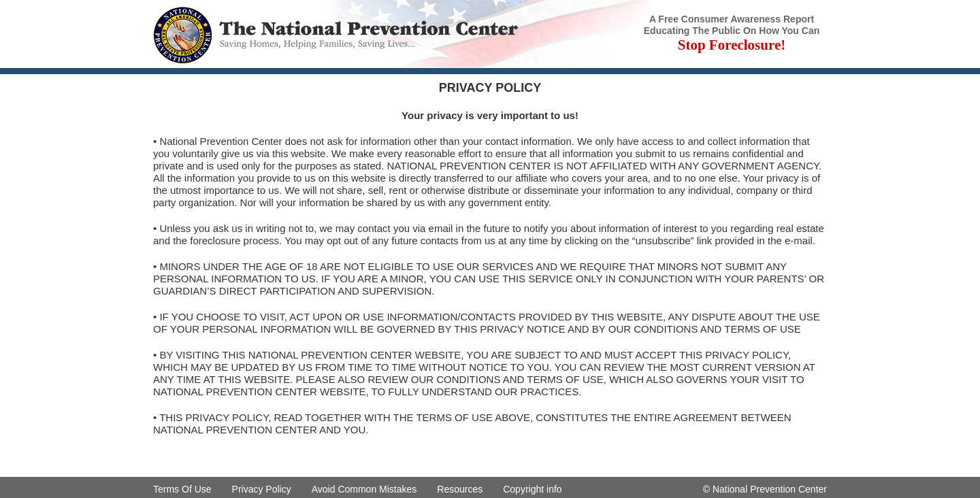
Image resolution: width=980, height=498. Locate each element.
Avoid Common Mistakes (364, 489)
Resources (460, 489)
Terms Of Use (182, 489)
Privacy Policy (262, 489)
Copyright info (532, 489)
